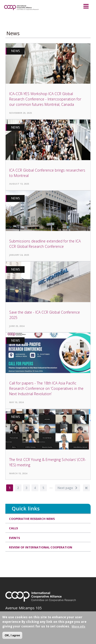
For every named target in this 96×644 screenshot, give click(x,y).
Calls (13, 528)
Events (14, 538)
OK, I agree (12, 635)
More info (78, 626)
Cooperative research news (32, 519)
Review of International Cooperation (41, 547)
